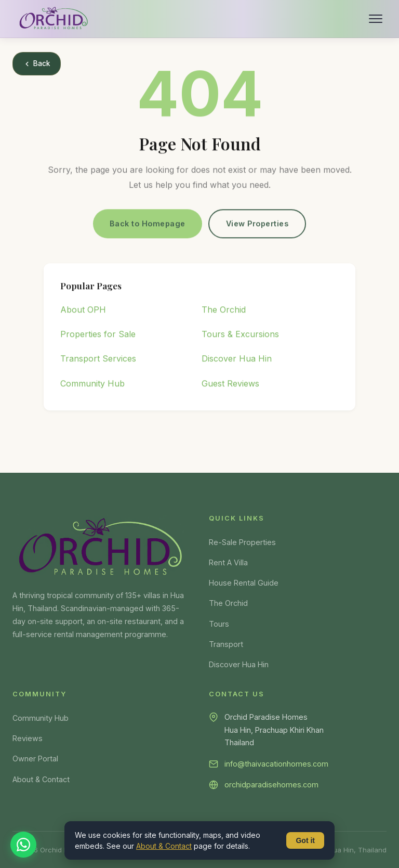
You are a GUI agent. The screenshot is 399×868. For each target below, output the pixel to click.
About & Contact (41, 779)
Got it (305, 840)
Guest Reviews (230, 385)
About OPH (83, 312)
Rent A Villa (228, 562)
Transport (226, 644)
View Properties (257, 225)
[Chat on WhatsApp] (23, 845)
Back (37, 63)
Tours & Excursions (240, 336)
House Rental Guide (244, 583)
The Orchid (224, 312)
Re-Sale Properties (242, 542)
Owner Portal (35, 759)
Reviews (28, 738)
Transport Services (98, 360)
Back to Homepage (148, 225)
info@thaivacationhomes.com (276, 764)
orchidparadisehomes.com (271, 785)
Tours (219, 624)
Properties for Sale (98, 336)
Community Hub (92, 385)
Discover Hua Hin (237, 360)
